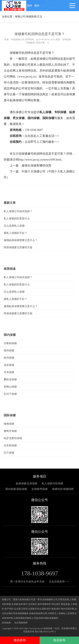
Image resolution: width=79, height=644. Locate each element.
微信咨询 (20, 640)
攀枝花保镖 (10, 379)
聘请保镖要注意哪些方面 (18, 247)
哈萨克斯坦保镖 (13, 438)
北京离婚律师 (21, 623)
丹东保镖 (9, 372)
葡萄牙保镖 (10, 431)
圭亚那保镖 (10, 445)
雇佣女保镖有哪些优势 (36, 165)
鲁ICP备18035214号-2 (45, 632)
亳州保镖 (9, 351)
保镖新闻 (31, 17)
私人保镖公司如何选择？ (18, 211)
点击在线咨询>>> (59, 582)
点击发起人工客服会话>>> (42, 136)
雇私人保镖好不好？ (15, 233)
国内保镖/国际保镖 (16, 489)
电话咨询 (59, 640)
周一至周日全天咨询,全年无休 (27, 582)
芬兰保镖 (9, 453)
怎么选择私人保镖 (14, 226)
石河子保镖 (10, 394)
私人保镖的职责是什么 (17, 219)
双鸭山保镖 (10, 387)
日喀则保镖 (10, 343)
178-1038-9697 (34, 130)
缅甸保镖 (9, 424)
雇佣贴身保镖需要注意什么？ (21, 240)
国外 (37, 6)
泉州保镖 (9, 358)
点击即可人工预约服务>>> (42, 142)
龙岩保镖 (9, 365)
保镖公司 (20, 17)
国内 (30, 6)
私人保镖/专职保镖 (53, 484)
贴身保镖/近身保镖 (27, 484)
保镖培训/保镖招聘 (63, 489)
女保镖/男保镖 (40, 489)
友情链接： (7, 623)
